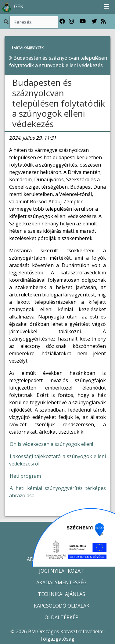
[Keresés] (34, 22)
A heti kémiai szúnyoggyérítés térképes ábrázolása (58, 492)
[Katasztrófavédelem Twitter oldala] (94, 21)
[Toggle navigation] (106, 7)
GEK (12, 7)
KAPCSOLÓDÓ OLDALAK (62, 606)
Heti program (25, 476)
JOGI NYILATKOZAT (61, 571)
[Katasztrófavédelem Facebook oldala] (62, 21)
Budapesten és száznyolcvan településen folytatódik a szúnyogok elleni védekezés (59, 103)
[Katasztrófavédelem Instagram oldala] (71, 21)
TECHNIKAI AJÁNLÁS (61, 594)
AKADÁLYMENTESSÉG (61, 582)
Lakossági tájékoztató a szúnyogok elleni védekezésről (58, 460)
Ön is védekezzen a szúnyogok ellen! (51, 444)
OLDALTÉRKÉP (61, 617)
